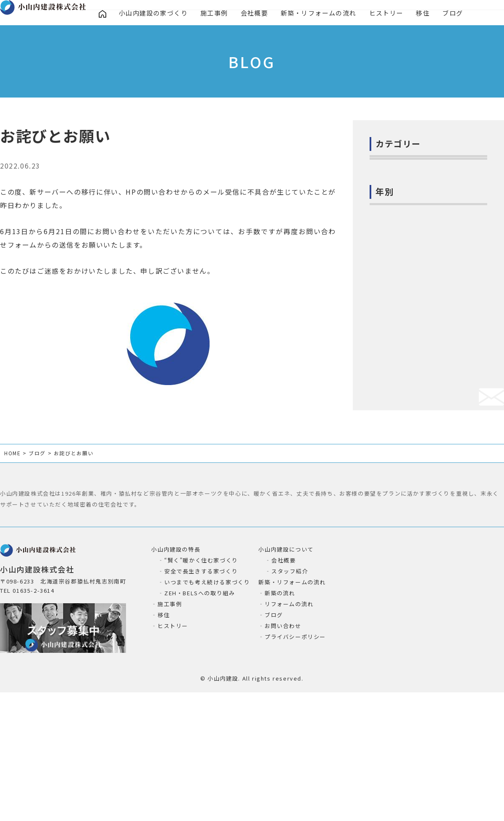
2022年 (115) (395, 457)
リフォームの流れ (289, 722)
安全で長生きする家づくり (201, 689)
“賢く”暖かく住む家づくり (201, 678)
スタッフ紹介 (290, 689)
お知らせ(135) (396, 202)
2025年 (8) (391, 399)
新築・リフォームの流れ (321, 14)
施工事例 (215, 14)
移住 (426, 14)
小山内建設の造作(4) (405, 240)
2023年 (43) (393, 437)
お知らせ (72, 169)
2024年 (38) (393, 418)
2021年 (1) (391, 475)
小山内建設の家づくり (154, 14)
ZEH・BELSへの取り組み (199, 711)
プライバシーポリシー (295, 754)
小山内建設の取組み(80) (410, 222)
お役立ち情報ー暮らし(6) (412, 298)
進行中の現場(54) (400, 260)
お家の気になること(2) (408, 183)
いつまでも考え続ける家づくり (207, 700)
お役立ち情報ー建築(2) (408, 279)
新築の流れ (280, 711)
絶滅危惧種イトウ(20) (407, 336)
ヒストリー (389, 14)
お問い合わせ (283, 743)
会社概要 (255, 14)
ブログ (456, 14)
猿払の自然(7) (395, 317)
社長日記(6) (392, 164)
